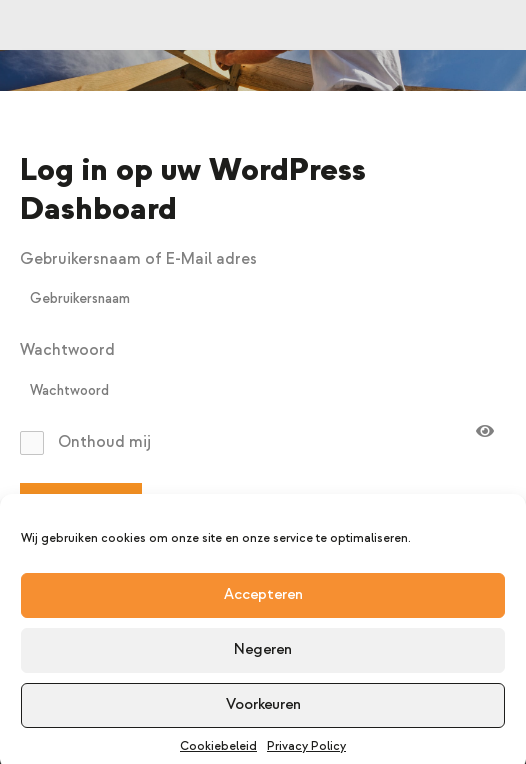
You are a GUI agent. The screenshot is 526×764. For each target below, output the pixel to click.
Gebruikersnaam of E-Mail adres (138, 259)
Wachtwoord (67, 350)
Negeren (263, 655)
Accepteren (263, 600)
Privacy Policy (306, 752)
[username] (263, 299)
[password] (263, 391)
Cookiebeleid (218, 752)
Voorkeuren (263, 710)
